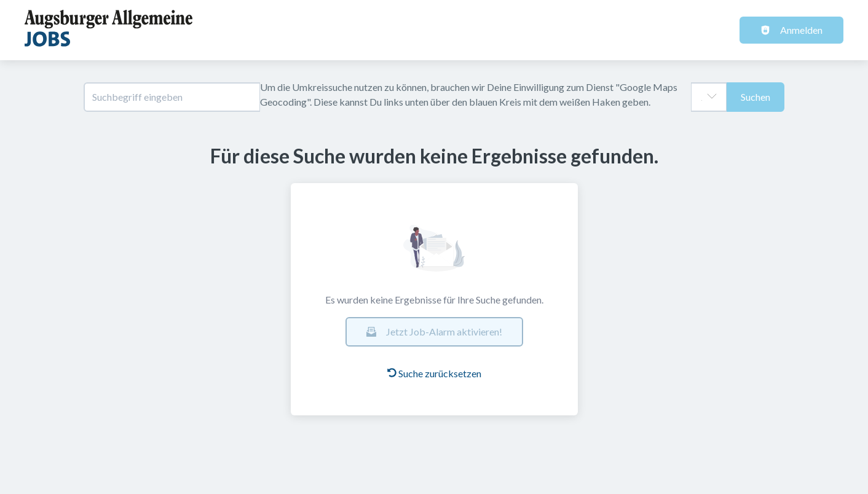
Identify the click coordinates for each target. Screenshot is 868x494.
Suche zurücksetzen (434, 373)
